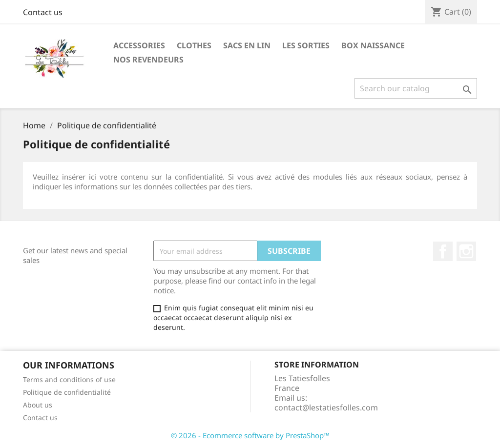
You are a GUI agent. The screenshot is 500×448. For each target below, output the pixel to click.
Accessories (139, 45)
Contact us (43, 12)
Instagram (466, 251)
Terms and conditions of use (69, 379)
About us (38, 405)
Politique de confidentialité (67, 392)
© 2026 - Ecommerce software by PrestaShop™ (250, 435)
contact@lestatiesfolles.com (326, 407)
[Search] (416, 88)
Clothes (194, 45)
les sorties (306, 45)
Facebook (443, 251)
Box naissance (373, 45)
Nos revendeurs (148, 60)
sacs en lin (247, 45)
